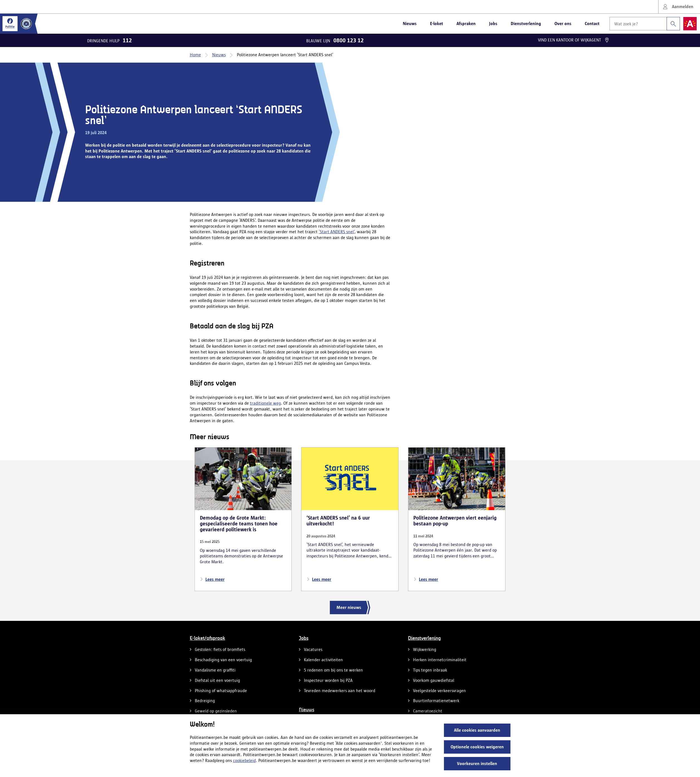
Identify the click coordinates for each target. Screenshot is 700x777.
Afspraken (466, 24)
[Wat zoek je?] (638, 24)
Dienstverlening (526, 24)
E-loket (437, 24)
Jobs (493, 24)
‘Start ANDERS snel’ (337, 232)
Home (195, 55)
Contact (592, 24)
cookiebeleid (244, 760)
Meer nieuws (349, 607)
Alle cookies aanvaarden (477, 730)
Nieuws (410, 24)
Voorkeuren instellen (477, 764)
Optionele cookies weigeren (477, 747)
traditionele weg (265, 403)
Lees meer (212, 579)
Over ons (563, 24)
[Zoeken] (673, 24)
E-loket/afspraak (207, 638)
